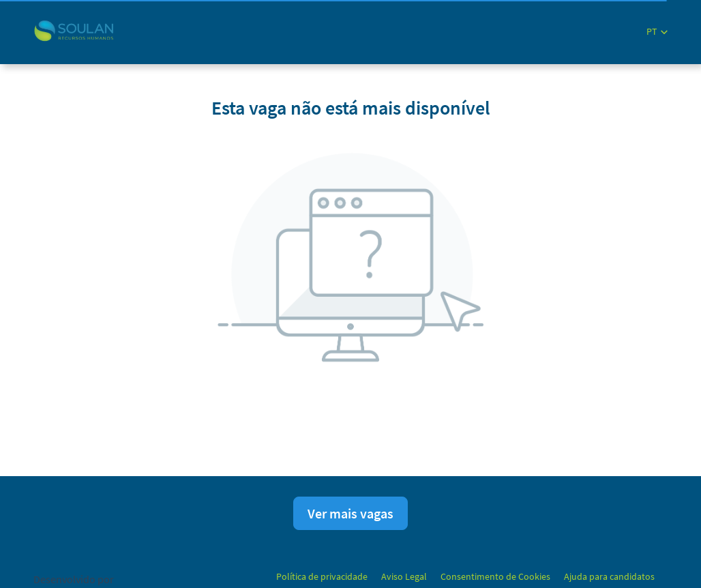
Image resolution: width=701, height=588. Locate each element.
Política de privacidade (322, 576)
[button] (657, 32)
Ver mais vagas (350, 513)
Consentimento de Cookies (495, 576)
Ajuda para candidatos (609, 576)
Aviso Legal (404, 576)
